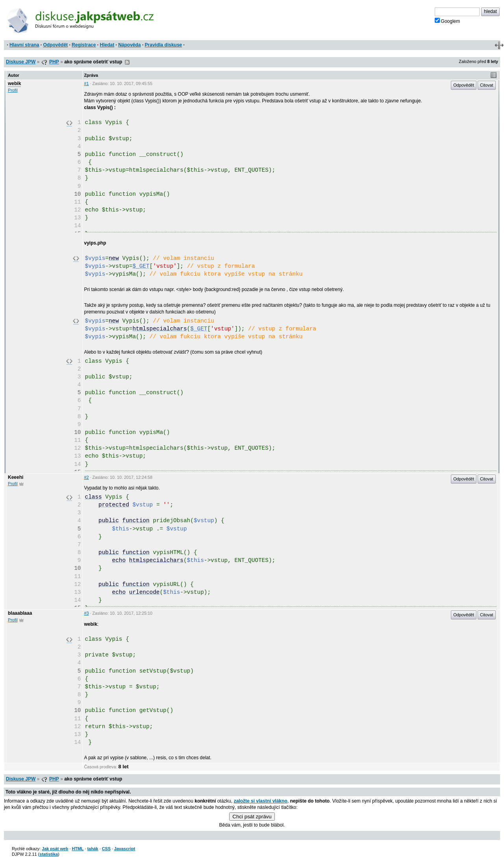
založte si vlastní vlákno (261, 801)
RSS (127, 62)
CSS (106, 849)
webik (14, 83)
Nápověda (129, 45)
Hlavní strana (24, 45)
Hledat (107, 45)
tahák (93, 849)
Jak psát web (55, 849)
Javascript (125, 849)
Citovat (487, 85)
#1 (87, 83)
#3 (87, 613)
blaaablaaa (20, 613)
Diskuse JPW (21, 62)
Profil (13, 90)
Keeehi (16, 477)
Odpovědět (55, 45)
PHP (54, 62)
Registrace (84, 45)
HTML (78, 849)
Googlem (447, 21)
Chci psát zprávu (252, 817)
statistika (49, 854)
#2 (87, 477)
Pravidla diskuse (164, 45)
